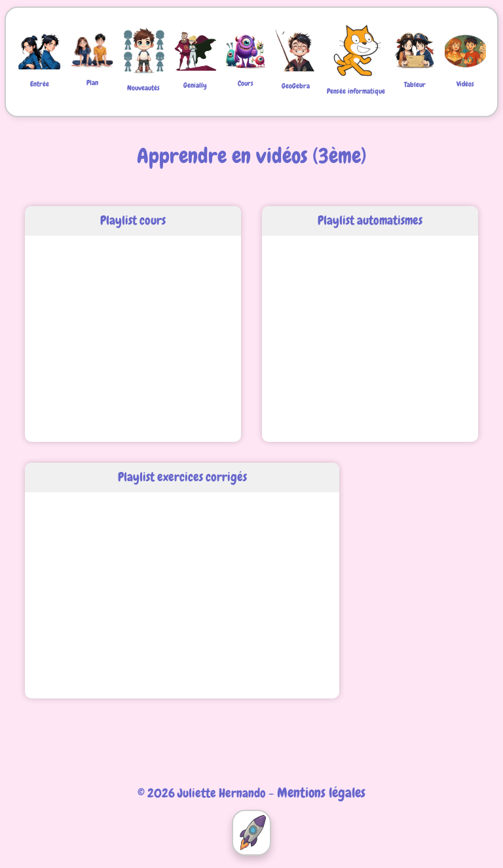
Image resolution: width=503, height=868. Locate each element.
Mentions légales (321, 792)
